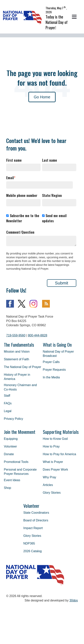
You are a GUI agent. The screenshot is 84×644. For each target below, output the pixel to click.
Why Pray (50, 477)
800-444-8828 (38, 335)
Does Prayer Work (55, 470)
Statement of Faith (17, 359)
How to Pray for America (60, 454)
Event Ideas (12, 480)
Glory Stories (52, 493)
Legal (8, 411)
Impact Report (33, 528)
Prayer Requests (54, 370)
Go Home (42, 97)
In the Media (51, 377)
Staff (7, 396)
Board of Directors (36, 520)
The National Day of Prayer (22, 367)
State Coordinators (36, 513)
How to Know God (55, 439)
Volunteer (10, 446)
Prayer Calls (51, 362)
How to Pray (51, 446)
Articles (48, 485)
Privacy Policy (14, 419)
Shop (7, 488)
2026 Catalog (33, 551)
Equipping (11, 439)
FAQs (8, 403)
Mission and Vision (17, 352)
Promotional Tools (16, 462)
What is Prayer (53, 462)
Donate (9, 454)
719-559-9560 (16, 335)
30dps (74, 600)
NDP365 (29, 543)
